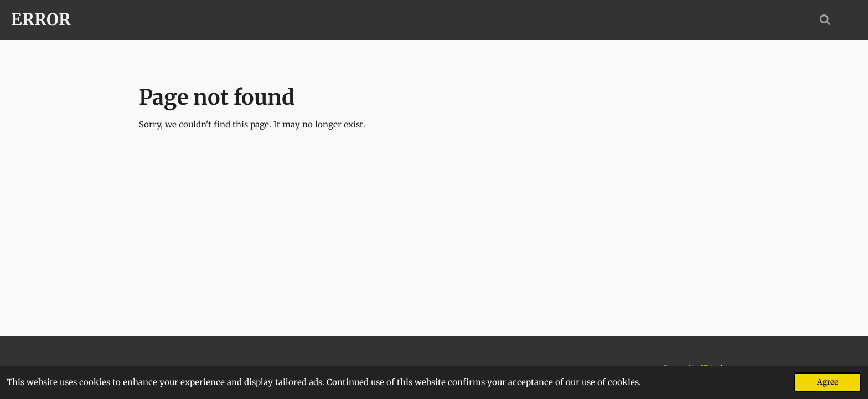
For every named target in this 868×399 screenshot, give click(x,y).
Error (41, 19)
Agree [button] (828, 382)
